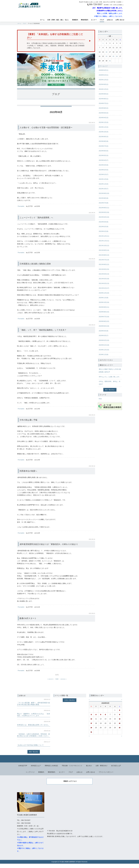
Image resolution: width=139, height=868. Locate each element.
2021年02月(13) (104, 283)
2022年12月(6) (104, 179)
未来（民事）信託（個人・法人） (58, 20)
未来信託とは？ (36, 770)
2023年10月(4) (104, 132)
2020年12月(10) (104, 293)
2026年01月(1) (104, 75)
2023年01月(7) (104, 174)
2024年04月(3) (104, 118)
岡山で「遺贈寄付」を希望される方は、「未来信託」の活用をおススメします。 (34, 715)
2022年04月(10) (104, 217)
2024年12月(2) (104, 89)
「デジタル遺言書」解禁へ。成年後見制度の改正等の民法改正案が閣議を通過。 (34, 704)
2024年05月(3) (104, 113)
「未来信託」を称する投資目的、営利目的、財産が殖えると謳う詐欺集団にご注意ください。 (34, 738)
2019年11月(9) (104, 355)
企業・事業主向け (102, 770)
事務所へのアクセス (70, 785)
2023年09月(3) (104, 137)
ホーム (42, 20)
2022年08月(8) (104, 198)
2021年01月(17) (104, 288)
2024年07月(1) (104, 103)
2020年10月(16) (104, 302)
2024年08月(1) (104, 99)
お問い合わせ (120, 20)
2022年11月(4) (104, 184)
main (57, 679)
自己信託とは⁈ (116, 770)
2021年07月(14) (104, 260)
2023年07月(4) (104, 146)
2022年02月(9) (104, 227)
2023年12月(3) (104, 122)
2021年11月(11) (104, 241)
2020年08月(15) (104, 312)
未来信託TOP (23, 770)
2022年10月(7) (104, 189)
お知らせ (110, 20)
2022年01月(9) (104, 231)
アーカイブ (104, 66)
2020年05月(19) (104, 326)
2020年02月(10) (104, 340)
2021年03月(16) (104, 279)
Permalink (21, 207)
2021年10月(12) (104, 246)
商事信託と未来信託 (51, 770)
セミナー (94, 20)
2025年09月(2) (104, 84)
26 (117, 56)
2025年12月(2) (104, 80)
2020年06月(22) (104, 321)
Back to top (69, 763)
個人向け (89, 770)
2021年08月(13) (104, 255)
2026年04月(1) (104, 70)
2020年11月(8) (104, 298)
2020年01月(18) (104, 345)
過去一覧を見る (110, 390)
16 (106, 52)
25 (113, 56)
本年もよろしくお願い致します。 (110, 377)
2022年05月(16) (104, 212)
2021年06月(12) (104, 264)
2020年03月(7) (104, 336)
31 (110, 61)
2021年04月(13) (104, 274)
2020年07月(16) (104, 317)
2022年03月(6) (104, 222)
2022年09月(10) (104, 193)
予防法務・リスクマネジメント (72, 770)
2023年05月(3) (104, 155)
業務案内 (75, 20)
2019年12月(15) (104, 350)
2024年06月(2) (104, 108)
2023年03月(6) (104, 165)
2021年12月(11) (104, 236)
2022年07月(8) (104, 203)
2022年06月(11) (104, 208)
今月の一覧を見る (70, 700)
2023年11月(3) (104, 127)
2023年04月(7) (104, 160)
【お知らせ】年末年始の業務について (31, 749)
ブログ (102, 20)
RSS (100, 399)
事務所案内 (85, 20)
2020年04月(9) (104, 331)
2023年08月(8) (104, 141)
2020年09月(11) (104, 307)
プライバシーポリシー (106, 776)
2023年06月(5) (104, 151)
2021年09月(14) (104, 250)
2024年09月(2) (104, 94)
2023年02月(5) (104, 170)
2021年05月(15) (104, 269)
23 (106, 56)
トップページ (30, 776)
